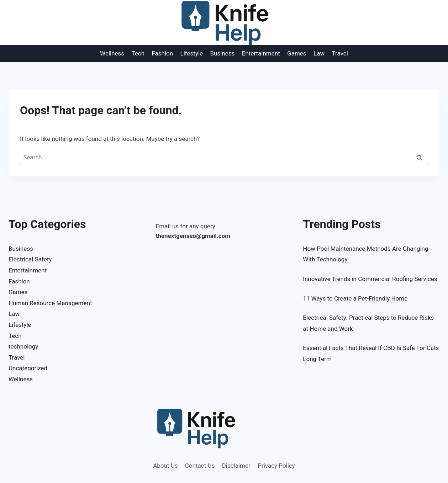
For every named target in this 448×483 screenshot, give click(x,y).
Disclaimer (236, 466)
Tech (138, 53)
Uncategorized (28, 368)
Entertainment (261, 53)
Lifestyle (192, 53)
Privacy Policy (276, 466)
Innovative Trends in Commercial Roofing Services (370, 279)
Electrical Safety (30, 259)
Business (223, 53)
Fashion (162, 53)
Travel (340, 53)
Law (319, 53)
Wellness (112, 53)
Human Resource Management (50, 303)
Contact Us (200, 466)
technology (23, 346)
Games (297, 53)
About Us (165, 466)
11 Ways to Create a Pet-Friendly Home (355, 298)
